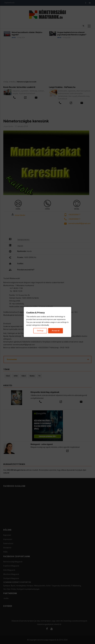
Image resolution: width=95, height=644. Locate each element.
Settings (40, 331)
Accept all (56, 331)
